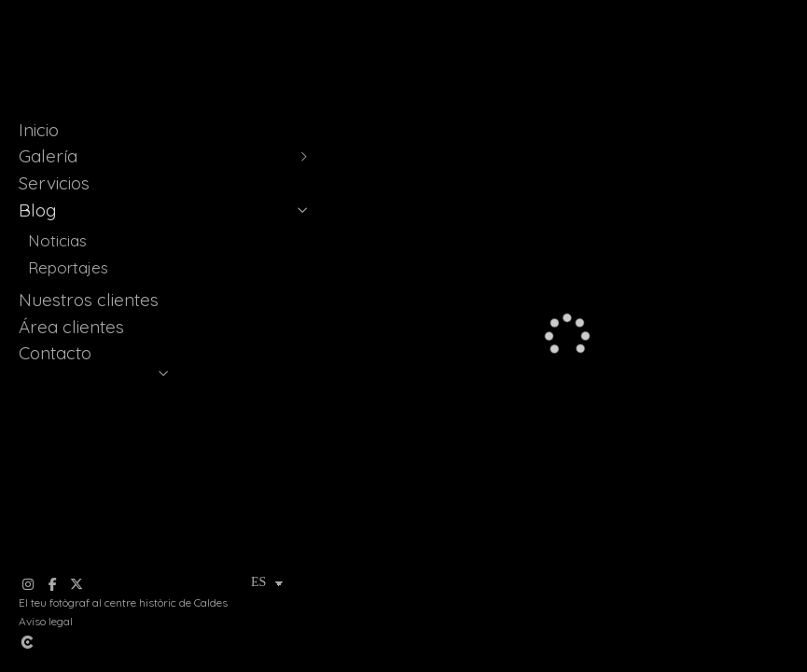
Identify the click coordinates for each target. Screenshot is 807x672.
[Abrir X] (77, 584)
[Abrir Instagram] (28, 584)
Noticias (57, 240)
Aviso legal (46, 621)
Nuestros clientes (89, 300)
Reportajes (68, 267)
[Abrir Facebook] (52, 584)
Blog (37, 210)
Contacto (55, 353)
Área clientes (71, 327)
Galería (48, 156)
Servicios (54, 183)
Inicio (39, 130)
